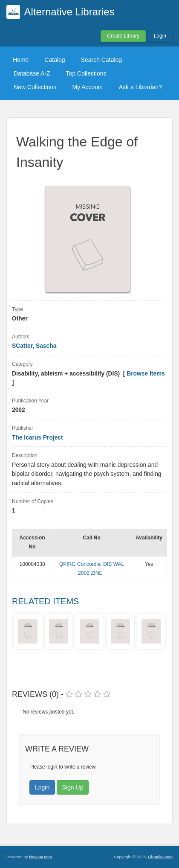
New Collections (35, 87)
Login (160, 36)
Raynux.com (40, 857)
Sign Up (73, 787)
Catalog (55, 60)
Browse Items (146, 374)
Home (21, 60)
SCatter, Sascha (34, 346)
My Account (87, 87)
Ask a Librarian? (140, 87)
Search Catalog (102, 60)
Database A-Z (32, 73)
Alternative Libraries (69, 12)
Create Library (123, 36)
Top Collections (86, 73)
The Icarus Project (38, 438)
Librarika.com (160, 857)
